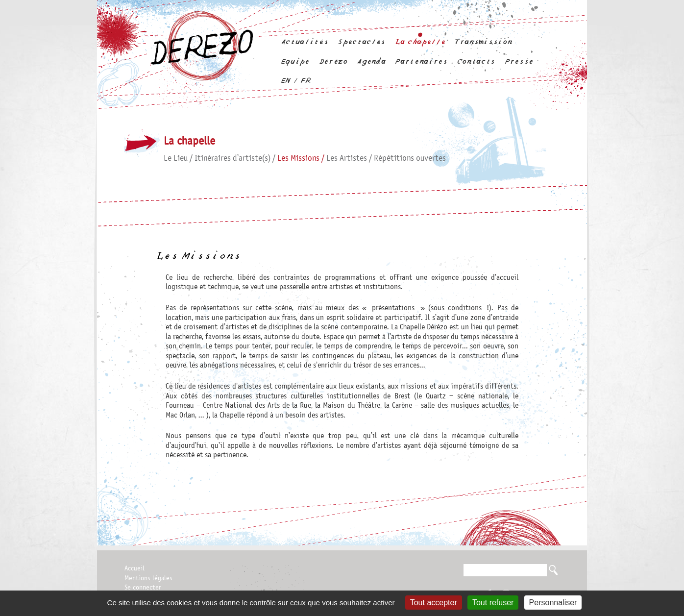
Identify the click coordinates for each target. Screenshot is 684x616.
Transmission (483, 42)
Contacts (476, 62)
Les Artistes (347, 159)
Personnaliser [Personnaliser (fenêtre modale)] (553, 603)
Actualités (305, 42)
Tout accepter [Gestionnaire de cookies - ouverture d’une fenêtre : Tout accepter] (434, 603)
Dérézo (333, 62)
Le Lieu (176, 159)
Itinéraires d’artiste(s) (232, 159)
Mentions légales (148, 578)
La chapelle (420, 42)
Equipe (295, 62)
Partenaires (421, 62)
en (285, 81)
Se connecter (143, 588)
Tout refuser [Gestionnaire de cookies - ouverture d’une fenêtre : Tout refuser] (493, 603)
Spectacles (361, 42)
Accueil (134, 568)
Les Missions (298, 159)
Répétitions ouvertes (410, 159)
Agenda (371, 62)
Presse (519, 62)
